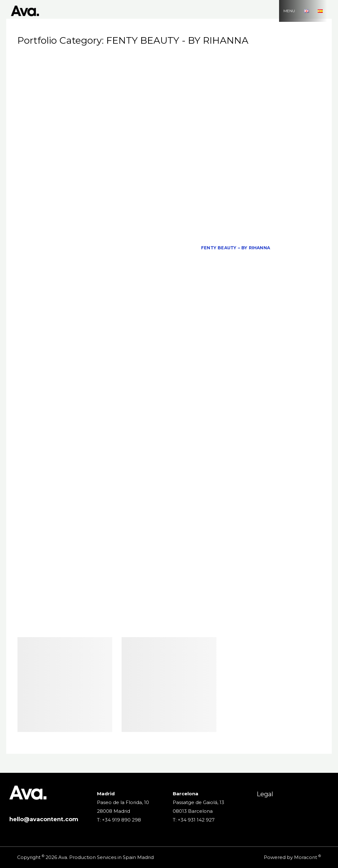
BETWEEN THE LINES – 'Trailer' (88, 130)
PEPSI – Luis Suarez (79, 484)
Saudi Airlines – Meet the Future (78, 531)
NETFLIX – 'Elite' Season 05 (204, 425)
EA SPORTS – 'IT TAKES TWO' (95, 224)
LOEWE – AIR (254, 354)
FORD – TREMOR (165, 260)
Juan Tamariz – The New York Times (265, 295)
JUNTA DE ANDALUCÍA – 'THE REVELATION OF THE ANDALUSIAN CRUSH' (126, 307)
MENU (296, 11)
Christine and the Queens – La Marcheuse (78, 177)
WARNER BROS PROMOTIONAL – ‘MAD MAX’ (81, 625)
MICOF (249, 378)
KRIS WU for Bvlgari (274, 319)
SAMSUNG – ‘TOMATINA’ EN (75, 519)
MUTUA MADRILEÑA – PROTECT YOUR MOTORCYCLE (170, 413)
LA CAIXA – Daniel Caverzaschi (108, 354)
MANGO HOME (180, 366)
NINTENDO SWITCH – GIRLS (273, 436)
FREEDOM (275, 260)
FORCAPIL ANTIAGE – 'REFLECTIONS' (94, 260)
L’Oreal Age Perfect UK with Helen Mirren (102, 342)
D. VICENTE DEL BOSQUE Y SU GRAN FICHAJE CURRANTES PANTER (169, 201)
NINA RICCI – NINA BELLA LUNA (196, 436)
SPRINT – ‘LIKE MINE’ (268, 542)
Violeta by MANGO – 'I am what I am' (73, 601)
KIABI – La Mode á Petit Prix (73, 319)
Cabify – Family (196, 142)
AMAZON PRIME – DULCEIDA (255, 83)
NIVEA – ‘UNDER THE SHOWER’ (264, 448)
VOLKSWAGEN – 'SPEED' (130, 613)
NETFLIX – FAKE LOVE (58, 436)
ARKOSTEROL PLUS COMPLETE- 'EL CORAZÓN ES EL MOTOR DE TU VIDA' (118, 106)
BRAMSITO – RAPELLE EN (259, 130)
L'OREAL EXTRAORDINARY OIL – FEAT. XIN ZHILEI (217, 330)
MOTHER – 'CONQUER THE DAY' (65, 413)
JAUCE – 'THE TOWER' (52, 295)
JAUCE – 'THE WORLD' (112, 295)
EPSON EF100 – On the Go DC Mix (178, 236)
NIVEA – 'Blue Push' (62, 448)
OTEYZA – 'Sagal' (234, 460)
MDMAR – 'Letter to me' (203, 378)
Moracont (306, 857)
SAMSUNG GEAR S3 (139, 519)
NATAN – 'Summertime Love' (275, 413)
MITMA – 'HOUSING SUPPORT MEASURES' (83, 401)
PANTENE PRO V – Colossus (77, 472)
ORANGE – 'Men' (185, 460)
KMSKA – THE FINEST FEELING (152, 319)
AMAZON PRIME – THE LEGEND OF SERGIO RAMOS (169, 95)
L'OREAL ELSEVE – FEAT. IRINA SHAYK (107, 330)
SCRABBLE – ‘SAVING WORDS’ (165, 531)
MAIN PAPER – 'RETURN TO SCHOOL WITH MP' (101, 366)
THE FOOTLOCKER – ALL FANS (113, 566)
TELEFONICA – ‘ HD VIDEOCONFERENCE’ (108, 554)
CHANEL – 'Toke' (241, 165)
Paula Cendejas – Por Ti (151, 472)
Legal (265, 794)
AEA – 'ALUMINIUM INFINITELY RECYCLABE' (215, 71)
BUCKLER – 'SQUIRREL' (73, 142)
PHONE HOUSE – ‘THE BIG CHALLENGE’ (239, 484)
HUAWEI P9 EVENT (68, 283)
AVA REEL (49, 118)
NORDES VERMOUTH (133, 460)
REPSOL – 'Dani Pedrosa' (75, 507)
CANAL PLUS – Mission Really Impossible (130, 154)
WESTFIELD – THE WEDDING (175, 625)
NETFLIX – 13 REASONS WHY (280, 425)
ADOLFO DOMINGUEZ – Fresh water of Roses (100, 71)
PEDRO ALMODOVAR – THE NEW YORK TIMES (243, 472)
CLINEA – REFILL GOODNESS (175, 177)
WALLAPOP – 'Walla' (287, 613)
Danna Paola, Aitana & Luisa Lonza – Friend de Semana (108, 212)
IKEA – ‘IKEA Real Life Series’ (256, 283)
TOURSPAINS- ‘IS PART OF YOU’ (104, 589)
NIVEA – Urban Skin (196, 448)
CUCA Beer (226, 189)
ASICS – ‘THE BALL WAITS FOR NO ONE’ (259, 106)
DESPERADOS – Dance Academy (227, 212)
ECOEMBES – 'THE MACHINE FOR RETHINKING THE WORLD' (208, 224)
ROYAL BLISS (130, 507)
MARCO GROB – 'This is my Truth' (123, 378)
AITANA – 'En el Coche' (78, 83)
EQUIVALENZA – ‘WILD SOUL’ (261, 236)
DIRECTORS (288, 212)
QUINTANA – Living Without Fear (164, 495)
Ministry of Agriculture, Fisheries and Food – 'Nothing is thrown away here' (169, 389)
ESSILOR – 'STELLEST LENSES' (62, 248)
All (53, 59)
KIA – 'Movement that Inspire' (257, 307)
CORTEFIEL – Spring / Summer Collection (152, 189)
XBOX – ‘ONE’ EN (236, 625)
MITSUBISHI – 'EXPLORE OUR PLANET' (259, 401)
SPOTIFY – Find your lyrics (201, 542)
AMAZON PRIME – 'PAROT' (184, 83)
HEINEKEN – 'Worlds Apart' (271, 271)
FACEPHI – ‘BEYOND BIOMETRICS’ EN (150, 248)
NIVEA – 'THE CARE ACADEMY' (129, 448)
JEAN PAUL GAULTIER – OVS (179, 295)
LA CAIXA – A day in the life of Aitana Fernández (229, 342)
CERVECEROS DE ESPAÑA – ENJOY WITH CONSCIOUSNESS (145, 165)
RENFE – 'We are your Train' (250, 495)
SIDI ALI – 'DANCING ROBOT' (270, 531)
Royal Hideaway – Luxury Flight (196, 507)
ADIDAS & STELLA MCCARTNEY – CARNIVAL (239, 59)
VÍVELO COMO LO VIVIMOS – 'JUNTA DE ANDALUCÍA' (250, 601)
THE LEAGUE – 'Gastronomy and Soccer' (209, 566)
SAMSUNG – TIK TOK (270, 507)
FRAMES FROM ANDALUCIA (224, 260)
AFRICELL (284, 71)
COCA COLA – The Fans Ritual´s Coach (266, 177)
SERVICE (218, 531)
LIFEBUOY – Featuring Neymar (193, 354)
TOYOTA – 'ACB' (168, 589)
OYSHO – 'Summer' (286, 460)
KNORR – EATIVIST (217, 319)
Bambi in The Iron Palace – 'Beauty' (168, 118)
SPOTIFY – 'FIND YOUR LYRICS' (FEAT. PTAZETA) (102, 542)
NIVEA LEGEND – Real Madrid (65, 460)
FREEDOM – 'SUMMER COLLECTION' (73, 271)
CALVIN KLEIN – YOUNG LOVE (258, 142)
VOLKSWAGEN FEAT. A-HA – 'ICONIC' (210, 613)
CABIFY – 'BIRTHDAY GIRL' (138, 142)
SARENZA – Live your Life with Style (216, 519)
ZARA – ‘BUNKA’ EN (286, 625)
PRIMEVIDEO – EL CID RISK (83, 495)
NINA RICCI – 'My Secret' (122, 436)
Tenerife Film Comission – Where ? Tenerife (220, 554)
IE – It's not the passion (130, 283)
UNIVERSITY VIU (253, 589)
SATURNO (283, 519)
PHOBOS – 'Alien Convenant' (148, 484)
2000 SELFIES (82, 59)
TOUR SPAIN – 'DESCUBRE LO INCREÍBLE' (233, 578)
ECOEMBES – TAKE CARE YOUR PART (86, 236)
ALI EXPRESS (130, 83)
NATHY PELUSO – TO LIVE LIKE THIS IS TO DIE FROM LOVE (93, 425)
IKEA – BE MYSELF (191, 283)
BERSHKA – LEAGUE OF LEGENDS (261, 118)
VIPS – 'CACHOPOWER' (155, 601)
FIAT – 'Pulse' (295, 248)
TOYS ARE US (210, 589)
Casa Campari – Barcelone (225, 154)
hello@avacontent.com (44, 819)
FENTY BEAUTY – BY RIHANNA (236, 248)
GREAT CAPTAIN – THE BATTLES (190, 271)
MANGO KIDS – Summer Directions (248, 366)
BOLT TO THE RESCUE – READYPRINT (178, 130)
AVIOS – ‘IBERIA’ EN (91, 118)
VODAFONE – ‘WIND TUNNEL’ (59, 613)
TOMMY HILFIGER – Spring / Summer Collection (117, 578)
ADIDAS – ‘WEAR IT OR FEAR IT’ (144, 59)
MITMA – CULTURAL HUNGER (173, 401)
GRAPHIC (134, 271)
